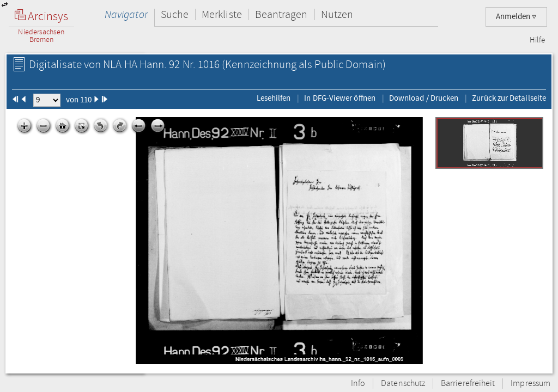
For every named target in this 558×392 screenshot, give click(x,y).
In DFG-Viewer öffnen (340, 98)
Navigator (126, 14)
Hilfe (537, 40)
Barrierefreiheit (468, 384)
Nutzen (337, 14)
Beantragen (281, 14)
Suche (175, 14)
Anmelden (516, 17)
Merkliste (222, 14)
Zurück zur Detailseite (509, 98)
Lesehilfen (274, 98)
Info (358, 384)
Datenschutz (403, 384)
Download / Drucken (424, 98)
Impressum (530, 384)
